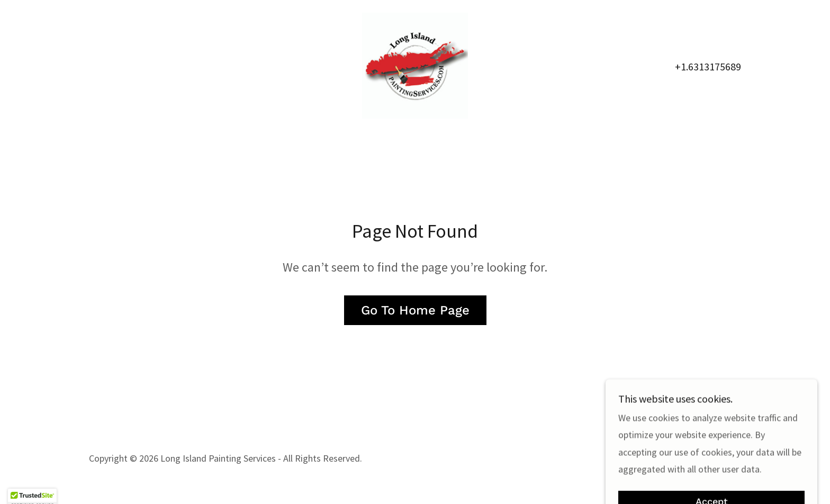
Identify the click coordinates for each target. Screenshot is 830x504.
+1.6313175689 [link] (708, 66)
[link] (415, 64)
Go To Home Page (415, 310)
